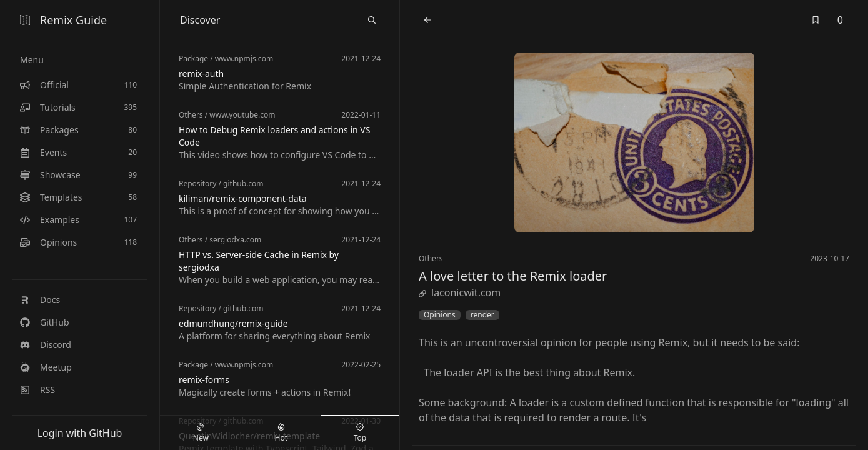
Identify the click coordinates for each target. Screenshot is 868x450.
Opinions (440, 315)
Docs (40, 300)
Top (360, 433)
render (482, 315)
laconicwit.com (460, 292)
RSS (37, 390)
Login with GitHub (80, 433)
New (201, 433)
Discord (46, 345)
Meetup (46, 367)
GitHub (45, 322)
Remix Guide (63, 20)
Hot (281, 433)
